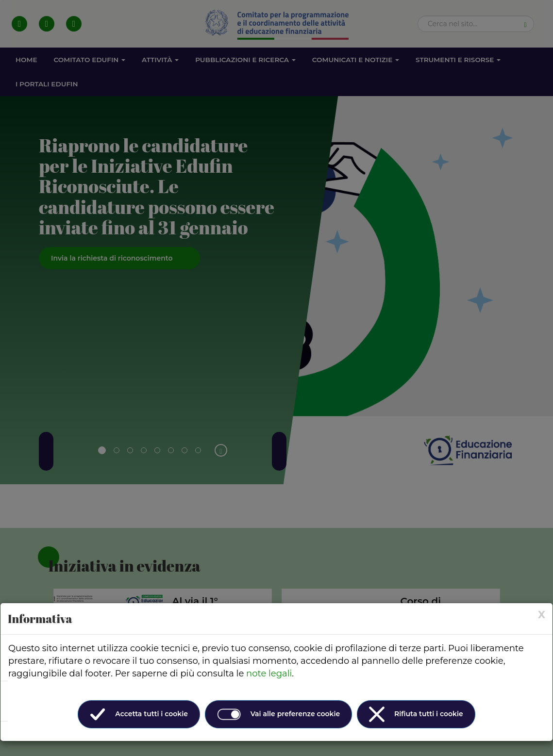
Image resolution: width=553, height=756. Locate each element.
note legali (269, 674)
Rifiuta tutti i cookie (416, 714)
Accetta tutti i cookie (139, 714)
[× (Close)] (542, 615)
